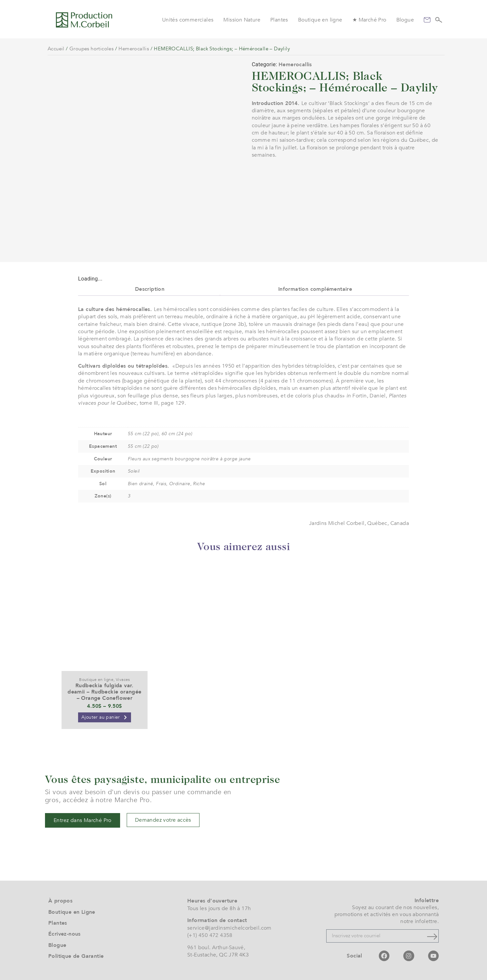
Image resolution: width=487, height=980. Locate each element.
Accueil (56, 49)
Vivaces (123, 680)
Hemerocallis (134, 49)
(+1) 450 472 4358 (210, 935)
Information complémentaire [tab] (315, 289)
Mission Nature (242, 20)
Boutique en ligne (320, 20)
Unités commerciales (188, 20)
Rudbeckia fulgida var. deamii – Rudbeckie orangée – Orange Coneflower (104, 692)
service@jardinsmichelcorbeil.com (229, 928)
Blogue (405, 20)
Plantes (279, 20)
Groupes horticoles (91, 49)
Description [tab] (150, 289)
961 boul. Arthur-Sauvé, (216, 948)
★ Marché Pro (369, 20)
